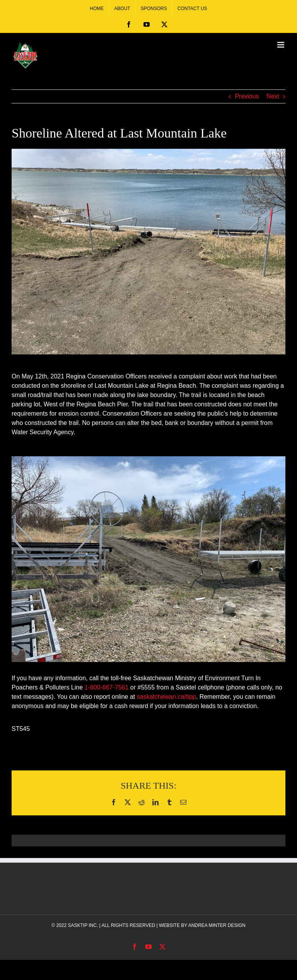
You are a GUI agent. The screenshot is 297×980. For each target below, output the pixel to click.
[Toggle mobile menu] (281, 45)
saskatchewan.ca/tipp (166, 697)
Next (273, 96)
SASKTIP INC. (83, 925)
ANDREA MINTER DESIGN (217, 925)
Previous (247, 96)
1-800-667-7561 (107, 687)
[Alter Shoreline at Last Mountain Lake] (148, 252)
